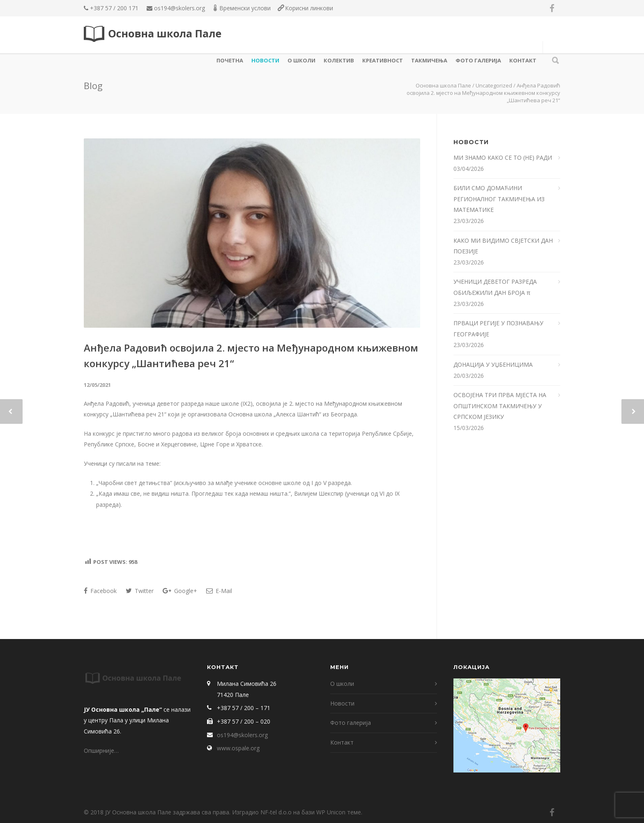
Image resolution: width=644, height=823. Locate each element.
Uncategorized (494, 85)
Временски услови (245, 8)
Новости (265, 60)
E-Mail (219, 591)
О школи (301, 60)
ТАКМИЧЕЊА (429, 60)
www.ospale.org (238, 748)
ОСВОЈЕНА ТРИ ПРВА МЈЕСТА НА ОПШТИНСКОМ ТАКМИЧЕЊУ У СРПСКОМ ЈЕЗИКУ (500, 406)
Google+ (180, 591)
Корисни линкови (309, 8)
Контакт (523, 60)
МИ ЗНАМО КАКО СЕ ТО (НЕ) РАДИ (504, 157)
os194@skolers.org (179, 8)
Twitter (140, 591)
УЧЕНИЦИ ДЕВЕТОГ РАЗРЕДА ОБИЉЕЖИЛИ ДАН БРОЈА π (495, 287)
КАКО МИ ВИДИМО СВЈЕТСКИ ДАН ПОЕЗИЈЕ (503, 246)
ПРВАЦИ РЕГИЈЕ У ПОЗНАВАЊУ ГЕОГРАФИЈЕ (498, 329)
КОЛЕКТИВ (339, 60)
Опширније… (101, 751)
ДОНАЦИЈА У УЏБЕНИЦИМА (493, 364)
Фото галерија (478, 60)
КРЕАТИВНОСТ (383, 60)
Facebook (100, 591)
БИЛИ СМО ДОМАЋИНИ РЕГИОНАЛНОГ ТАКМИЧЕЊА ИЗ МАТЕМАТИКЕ (499, 199)
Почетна (230, 60)
